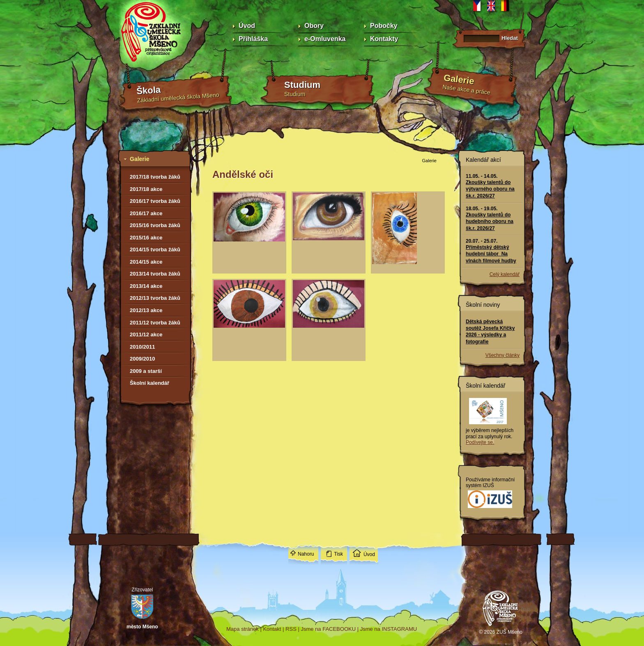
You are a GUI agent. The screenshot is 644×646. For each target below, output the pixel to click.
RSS (291, 629)
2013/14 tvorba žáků (155, 274)
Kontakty (384, 39)
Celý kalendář (505, 274)
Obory (314, 26)
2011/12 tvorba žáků (155, 323)
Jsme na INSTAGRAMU (389, 629)
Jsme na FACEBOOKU (328, 629)
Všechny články (503, 355)
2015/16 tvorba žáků (155, 225)
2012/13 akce (146, 310)
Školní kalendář (149, 383)
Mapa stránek (243, 629)
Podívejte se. (480, 442)
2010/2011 (142, 347)
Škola (149, 91)
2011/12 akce (146, 334)
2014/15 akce (146, 262)
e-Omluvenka (325, 39)
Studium (302, 85)
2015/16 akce (146, 238)
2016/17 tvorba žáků (155, 201)
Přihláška (253, 39)
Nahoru (306, 554)
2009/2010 (142, 359)
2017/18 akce (146, 189)
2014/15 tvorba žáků (155, 249)
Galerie (459, 79)
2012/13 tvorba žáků (155, 298)
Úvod (247, 26)
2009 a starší (146, 371)
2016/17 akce (146, 213)
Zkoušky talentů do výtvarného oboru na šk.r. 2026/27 (490, 189)
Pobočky (384, 26)
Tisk (338, 554)
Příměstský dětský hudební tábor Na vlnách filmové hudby (491, 254)
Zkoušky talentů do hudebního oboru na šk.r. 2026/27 (490, 221)
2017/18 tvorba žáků (155, 177)
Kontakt (272, 629)
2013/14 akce (146, 286)
